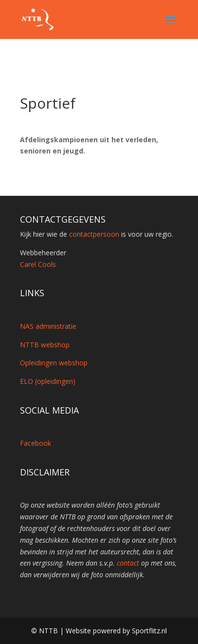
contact (128, 563)
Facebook (36, 443)
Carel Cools (38, 264)
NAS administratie (48, 326)
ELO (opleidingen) (48, 381)
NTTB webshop (45, 345)
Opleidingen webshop (54, 363)
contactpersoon (94, 234)
